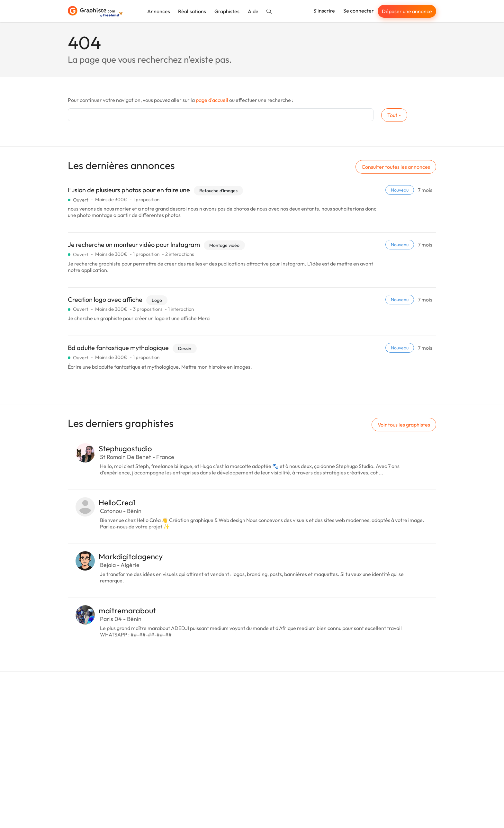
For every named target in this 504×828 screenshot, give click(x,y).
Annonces (159, 11)
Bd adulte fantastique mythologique (118, 348)
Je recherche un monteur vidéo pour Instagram (134, 244)
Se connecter (359, 11)
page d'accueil (212, 100)
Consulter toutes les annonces (396, 167)
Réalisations (192, 11)
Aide (253, 11)
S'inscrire (324, 11)
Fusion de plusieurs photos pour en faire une (129, 190)
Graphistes (227, 11)
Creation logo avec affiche (105, 299)
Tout (392, 115)
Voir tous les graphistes (404, 425)
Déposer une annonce (407, 11)
